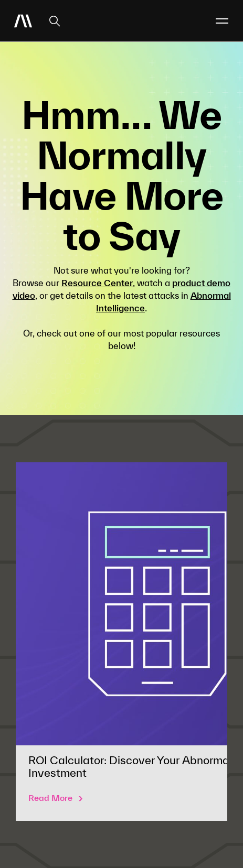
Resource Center (97, 283)
